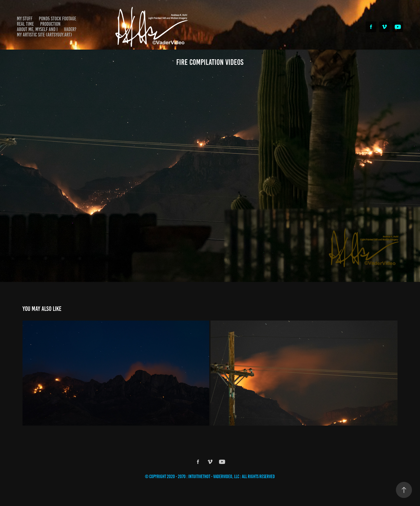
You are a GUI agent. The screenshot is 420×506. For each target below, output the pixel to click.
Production (50, 24)
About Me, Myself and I (37, 29)
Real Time (25, 24)
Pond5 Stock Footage (57, 19)
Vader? (70, 29)
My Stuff (25, 19)
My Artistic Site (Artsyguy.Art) (44, 35)
